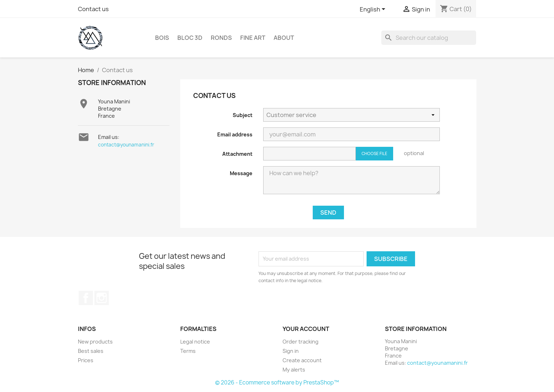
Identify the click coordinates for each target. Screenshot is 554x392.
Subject (243, 115)
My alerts (294, 370)
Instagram (102, 298)
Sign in (291, 351)
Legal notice (195, 342)
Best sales (91, 351)
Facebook (86, 298)
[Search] (429, 38)
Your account (306, 329)
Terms (188, 351)
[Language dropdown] (374, 10)
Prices (86, 360)
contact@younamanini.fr (126, 145)
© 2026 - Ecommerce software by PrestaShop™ (277, 382)
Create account (302, 360)
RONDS (221, 38)
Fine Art (253, 38)
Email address (235, 134)
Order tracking (301, 342)
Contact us (93, 9)
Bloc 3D (190, 38)
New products (95, 342)
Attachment (237, 154)
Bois (162, 38)
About (284, 38)
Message (241, 173)
